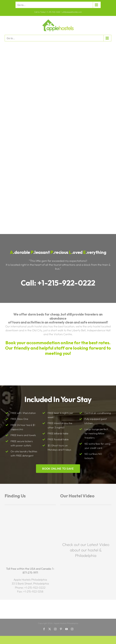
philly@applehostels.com (72, 12)
